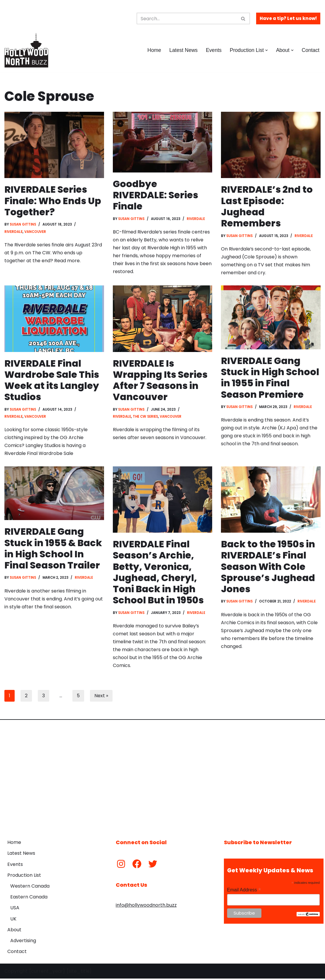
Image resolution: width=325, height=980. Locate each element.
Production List (24, 876)
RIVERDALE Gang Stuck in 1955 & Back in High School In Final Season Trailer (54, 549)
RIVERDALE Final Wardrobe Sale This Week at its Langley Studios (52, 380)
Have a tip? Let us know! (288, 18)
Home (154, 50)
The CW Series (145, 417)
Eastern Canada (29, 898)
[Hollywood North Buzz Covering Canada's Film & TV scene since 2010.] (26, 50)
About (14, 931)
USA (15, 909)
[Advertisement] (162, 776)
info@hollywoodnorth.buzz (146, 906)
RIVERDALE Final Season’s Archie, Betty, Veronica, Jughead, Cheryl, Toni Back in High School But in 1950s (159, 573)
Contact (310, 50)
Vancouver (35, 232)
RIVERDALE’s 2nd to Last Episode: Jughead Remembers (267, 206)
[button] (267, 50)
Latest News (183, 50)
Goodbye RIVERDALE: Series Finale (156, 195)
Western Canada (30, 887)
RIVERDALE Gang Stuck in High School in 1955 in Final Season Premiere (270, 378)
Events (214, 50)
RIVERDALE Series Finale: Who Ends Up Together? (53, 201)
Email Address (244, 891)
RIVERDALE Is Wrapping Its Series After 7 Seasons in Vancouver (160, 380)
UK (13, 920)
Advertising (23, 942)
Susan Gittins (23, 225)
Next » (101, 697)
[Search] (187, 18)
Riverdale (13, 232)
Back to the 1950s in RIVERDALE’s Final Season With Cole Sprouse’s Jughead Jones (268, 567)
